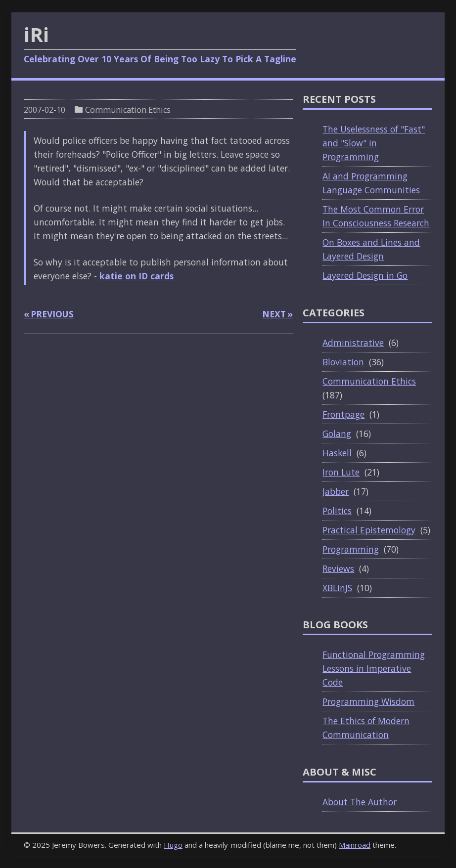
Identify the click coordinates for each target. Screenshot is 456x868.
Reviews (338, 568)
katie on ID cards (137, 276)
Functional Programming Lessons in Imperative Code (374, 668)
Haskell (337, 453)
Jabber (336, 491)
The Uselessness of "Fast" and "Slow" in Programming (374, 143)
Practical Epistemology (369, 530)
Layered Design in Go (365, 275)
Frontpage (343, 414)
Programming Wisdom (368, 701)
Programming (351, 549)
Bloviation (343, 362)
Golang (337, 434)
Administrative (353, 343)
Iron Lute (341, 472)
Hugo (173, 845)
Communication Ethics (128, 109)
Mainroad (355, 845)
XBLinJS (337, 588)
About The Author (360, 802)
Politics (337, 511)
